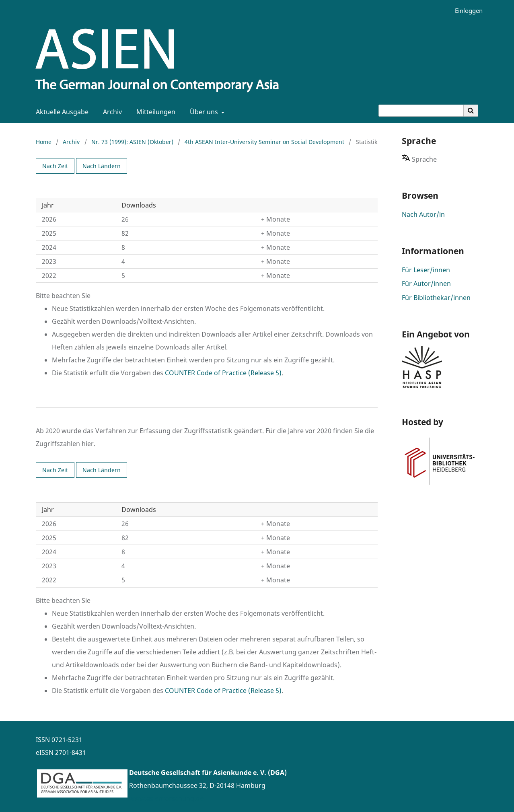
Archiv (111, 112)
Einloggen (466, 11)
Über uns (203, 112)
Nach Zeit (55, 166)
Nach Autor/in (423, 214)
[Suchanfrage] (421, 111)
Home (44, 142)
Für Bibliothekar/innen (436, 298)
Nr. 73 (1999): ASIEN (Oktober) (132, 142)
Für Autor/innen (426, 284)
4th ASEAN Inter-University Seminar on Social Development (264, 142)
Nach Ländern (102, 166)
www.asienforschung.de (166, 798)
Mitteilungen (154, 112)
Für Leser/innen (426, 270)
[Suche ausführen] (471, 111)
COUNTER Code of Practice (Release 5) (223, 373)
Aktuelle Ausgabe (61, 112)
